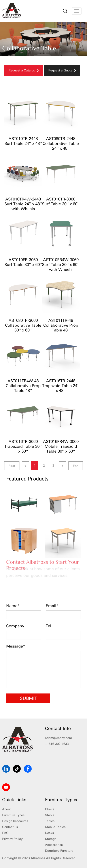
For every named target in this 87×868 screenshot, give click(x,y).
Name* (13, 606)
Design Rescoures (15, 821)
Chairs (50, 809)
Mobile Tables (55, 827)
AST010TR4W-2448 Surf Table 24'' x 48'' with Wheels (23, 204)
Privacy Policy (12, 839)
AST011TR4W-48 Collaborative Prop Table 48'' (23, 386)
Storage (51, 839)
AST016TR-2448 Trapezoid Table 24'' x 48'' (61, 386)
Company (15, 626)
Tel (48, 626)
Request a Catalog (24, 70)
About (7, 809)
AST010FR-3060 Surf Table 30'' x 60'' (23, 262)
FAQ (5, 833)
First (12, 466)
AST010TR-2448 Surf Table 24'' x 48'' (23, 141)
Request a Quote (62, 70)
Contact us (10, 827)
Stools (50, 815)
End (76, 466)
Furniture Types (13, 815)
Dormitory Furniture (59, 851)
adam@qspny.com (59, 738)
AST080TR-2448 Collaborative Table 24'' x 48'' (61, 144)
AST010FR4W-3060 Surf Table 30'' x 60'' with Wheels (61, 265)
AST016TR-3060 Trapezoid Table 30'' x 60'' (23, 446)
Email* (52, 606)
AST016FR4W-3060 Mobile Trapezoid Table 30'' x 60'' (61, 446)
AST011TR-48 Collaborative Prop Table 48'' (61, 325)
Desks (49, 833)
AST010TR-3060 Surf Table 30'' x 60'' (61, 202)
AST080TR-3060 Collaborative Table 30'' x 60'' (23, 325)
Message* (16, 646)
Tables (50, 821)
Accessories (54, 845)
